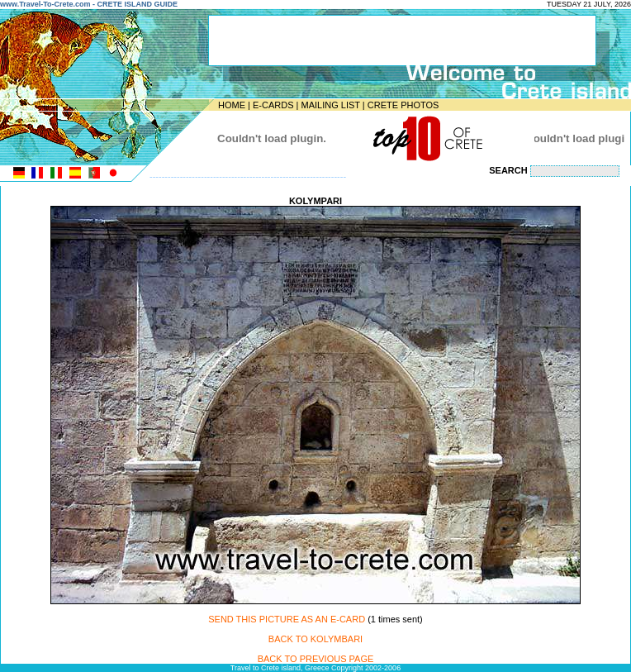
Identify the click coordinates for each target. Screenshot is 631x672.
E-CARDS (273, 105)
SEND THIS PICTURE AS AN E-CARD (287, 619)
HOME (232, 105)
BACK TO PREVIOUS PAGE (316, 659)
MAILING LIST (330, 105)
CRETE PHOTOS (403, 105)
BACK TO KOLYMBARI (315, 639)
